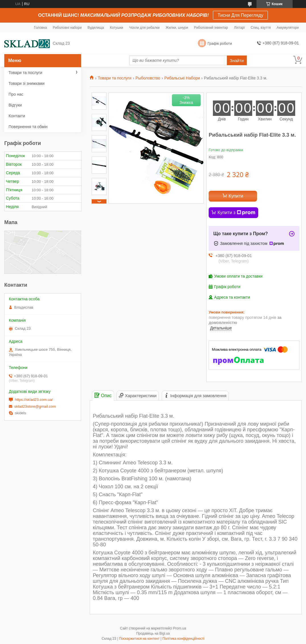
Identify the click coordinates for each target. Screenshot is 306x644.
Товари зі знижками (26, 83)
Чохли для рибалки (144, 28)
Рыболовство (148, 78)
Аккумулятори (288, 28)
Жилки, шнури (177, 28)
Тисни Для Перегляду (240, 15)
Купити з (236, 213)
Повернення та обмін (28, 127)
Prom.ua (179, 628)
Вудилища (96, 28)
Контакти (17, 116)
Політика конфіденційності (183, 639)
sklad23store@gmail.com (35, 406)
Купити (236, 196)
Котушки (117, 28)
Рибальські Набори (182, 78)
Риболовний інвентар (211, 28)
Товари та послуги (114, 78)
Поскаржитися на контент (139, 639)
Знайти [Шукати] (237, 60)
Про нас (16, 94)
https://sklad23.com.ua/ (34, 400)
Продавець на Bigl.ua (153, 633)
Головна (40, 28)
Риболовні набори (67, 28)
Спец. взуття (260, 28)
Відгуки (15, 105)
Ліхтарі (239, 28)
